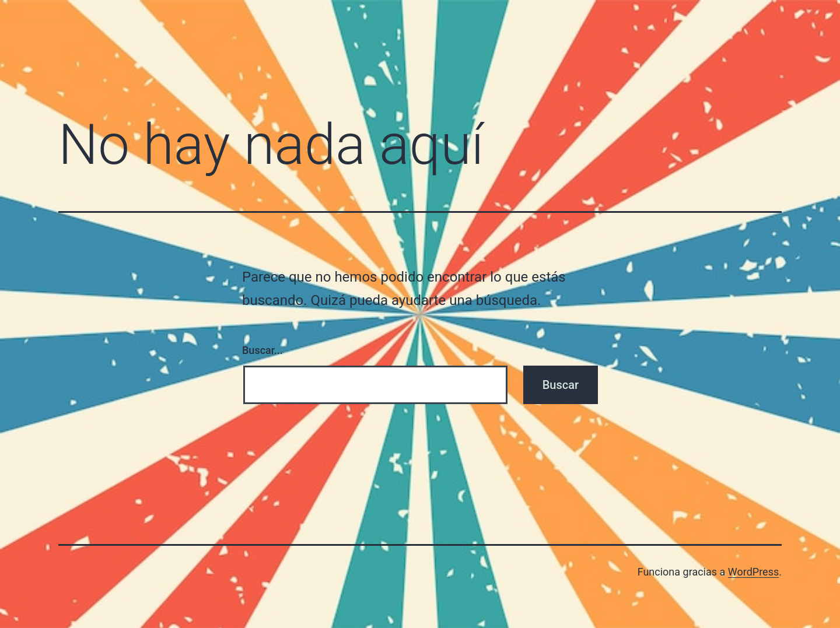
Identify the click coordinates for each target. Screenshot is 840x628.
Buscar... (262, 350)
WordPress (753, 572)
